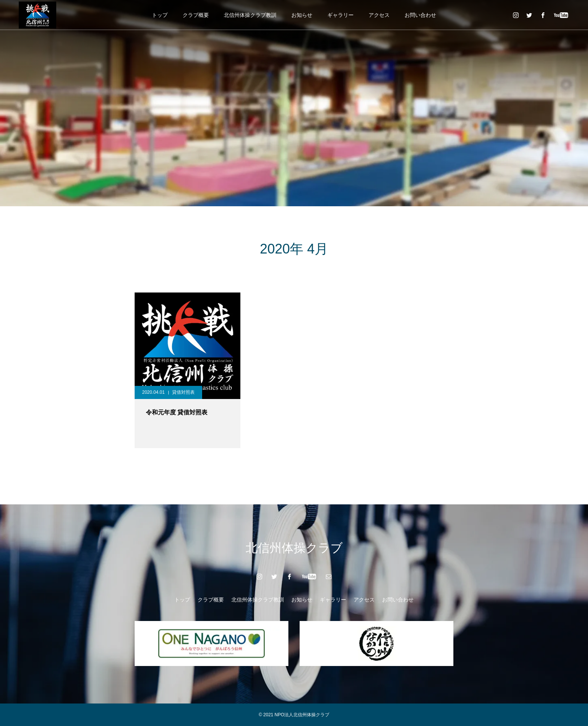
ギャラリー (340, 15)
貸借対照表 (183, 392)
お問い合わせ (420, 15)
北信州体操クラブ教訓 (250, 15)
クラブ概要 (196, 15)
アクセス (379, 15)
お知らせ (302, 15)
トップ (160, 15)
